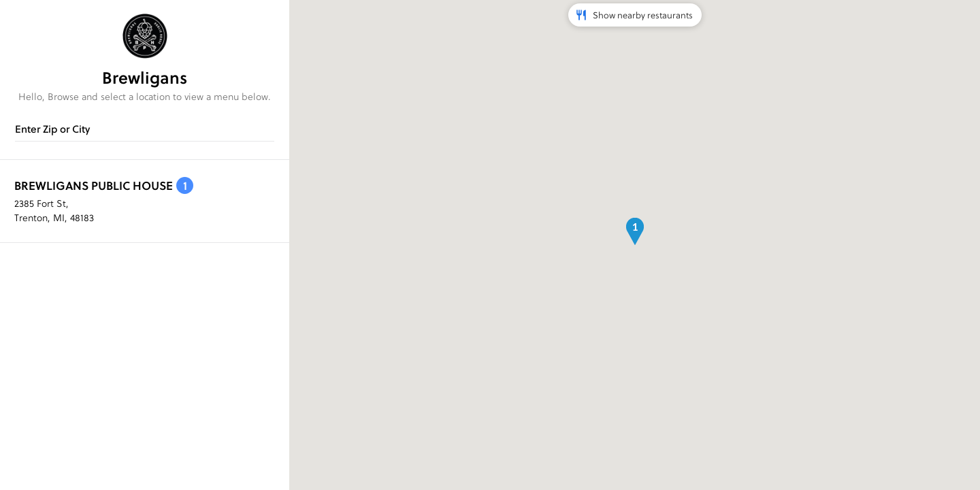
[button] (635, 231)
